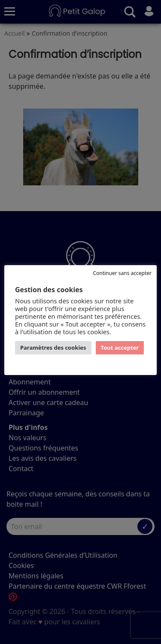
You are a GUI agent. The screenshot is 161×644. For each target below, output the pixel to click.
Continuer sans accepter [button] (122, 273)
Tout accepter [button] (120, 348)
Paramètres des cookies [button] (53, 348)
